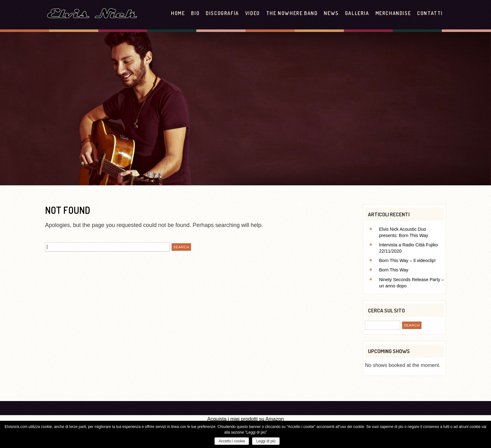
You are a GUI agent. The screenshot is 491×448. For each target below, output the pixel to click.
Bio (195, 13)
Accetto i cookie (232, 441)
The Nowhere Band (292, 13)
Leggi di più (266, 441)
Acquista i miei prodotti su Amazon (246, 419)
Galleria (357, 13)
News (331, 13)
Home (178, 13)
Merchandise (393, 13)
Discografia (222, 13)
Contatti (430, 13)
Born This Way (394, 270)
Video (253, 13)
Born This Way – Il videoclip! (407, 260)
